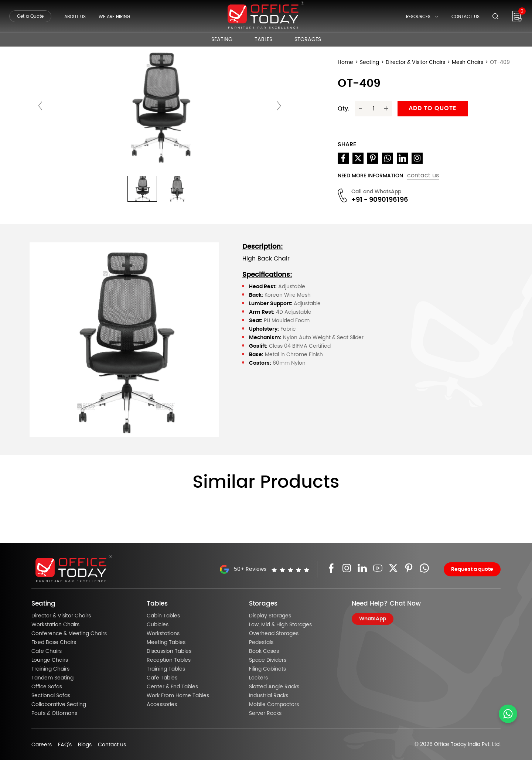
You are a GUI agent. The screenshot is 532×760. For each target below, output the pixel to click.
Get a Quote (30, 16)
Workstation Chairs (55, 625)
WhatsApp (373, 619)
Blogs (85, 745)
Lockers (258, 678)
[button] (142, 189)
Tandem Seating (52, 678)
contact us (423, 175)
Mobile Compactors (274, 705)
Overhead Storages (274, 634)
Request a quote (472, 569)
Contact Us (465, 17)
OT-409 (500, 62)
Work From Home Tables (178, 696)
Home (345, 62)
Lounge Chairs (50, 660)
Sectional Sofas (51, 696)
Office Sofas (47, 687)
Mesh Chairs (468, 62)
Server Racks (265, 713)
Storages (308, 40)
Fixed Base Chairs (54, 643)
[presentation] (40, 106)
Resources (422, 17)
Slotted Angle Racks (274, 687)
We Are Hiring (114, 17)
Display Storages (270, 616)
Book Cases (264, 651)
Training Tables (166, 669)
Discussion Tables (169, 651)
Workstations (163, 634)
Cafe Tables (162, 678)
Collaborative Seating (59, 705)
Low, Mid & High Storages (280, 625)
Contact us (112, 745)
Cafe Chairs (47, 651)
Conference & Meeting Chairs (69, 634)
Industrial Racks (269, 696)
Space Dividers (268, 660)
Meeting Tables (166, 643)
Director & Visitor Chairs (415, 62)
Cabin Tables (163, 616)
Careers (42, 745)
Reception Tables (169, 660)
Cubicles (158, 625)
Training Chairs (50, 669)
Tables (263, 40)
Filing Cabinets (267, 669)
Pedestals (261, 643)
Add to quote (433, 108)
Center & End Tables (172, 687)
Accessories (162, 705)
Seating (222, 40)
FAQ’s (65, 745)
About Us (75, 17)
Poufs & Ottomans (54, 713)
